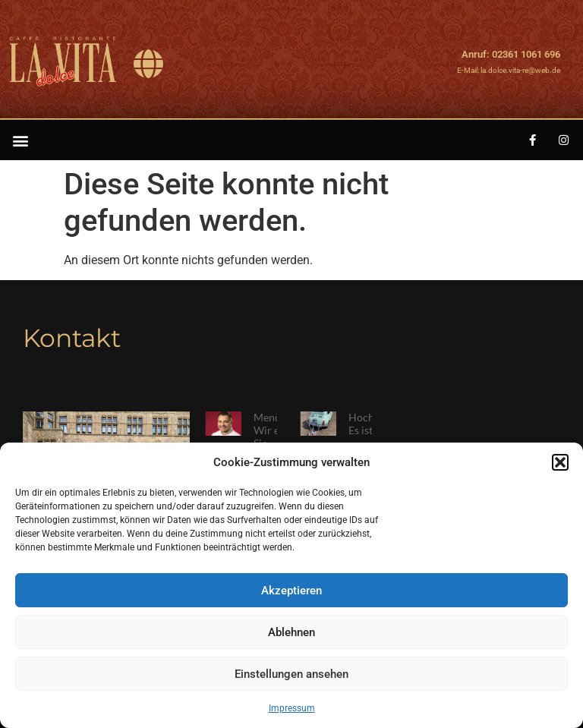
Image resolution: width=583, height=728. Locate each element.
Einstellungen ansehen (291, 674)
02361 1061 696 (526, 54)
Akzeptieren (291, 591)
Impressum (292, 708)
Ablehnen (291, 632)
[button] (560, 462)
